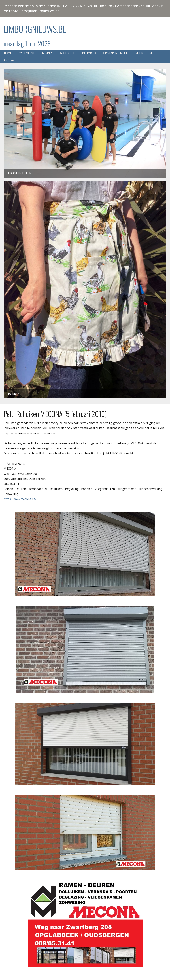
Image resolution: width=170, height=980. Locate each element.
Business (48, 53)
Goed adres (68, 53)
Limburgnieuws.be (35, 29)
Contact (10, 60)
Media (140, 53)
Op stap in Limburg (116, 53)
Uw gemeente (27, 53)
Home (8, 53)
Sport (154, 53)
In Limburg (90, 53)
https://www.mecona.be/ (20, 499)
